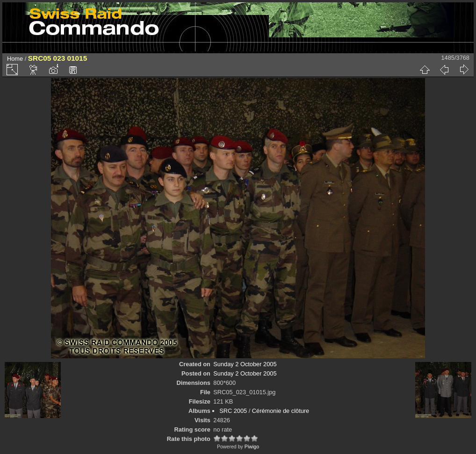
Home (15, 59)
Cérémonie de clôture (281, 411)
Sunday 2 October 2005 (245, 364)
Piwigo (252, 447)
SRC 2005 (233, 411)
